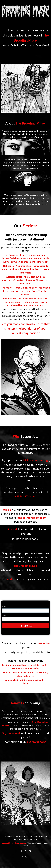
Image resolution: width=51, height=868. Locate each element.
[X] (25, 851)
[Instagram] (30, 851)
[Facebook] (21, 851)
